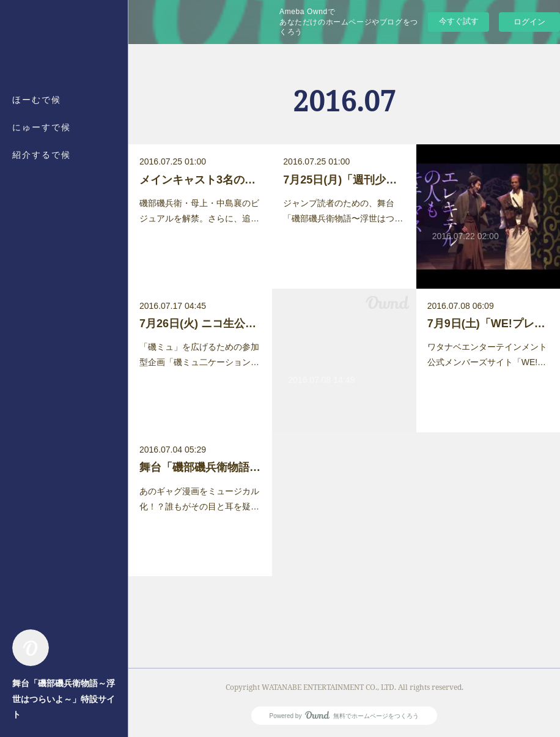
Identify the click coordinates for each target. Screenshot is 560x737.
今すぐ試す (459, 21)
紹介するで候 (42, 154)
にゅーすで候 (42, 127)
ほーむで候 (37, 99)
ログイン (529, 22)
